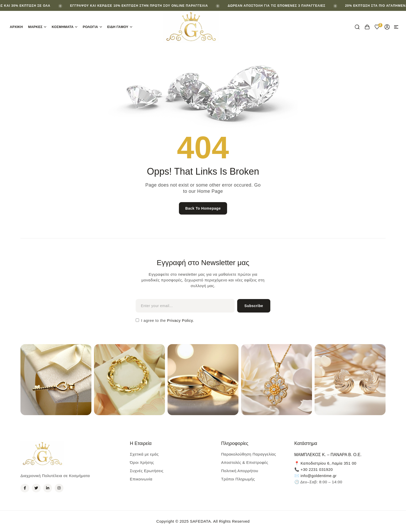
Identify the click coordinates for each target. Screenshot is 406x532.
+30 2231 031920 (317, 469)
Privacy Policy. (180, 320)
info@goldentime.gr (319, 476)
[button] (396, 27)
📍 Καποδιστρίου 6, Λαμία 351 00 (325, 463)
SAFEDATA (200, 521)
